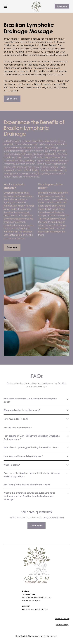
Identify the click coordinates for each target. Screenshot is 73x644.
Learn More (36, 525)
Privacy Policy (62, 625)
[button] (16, 6)
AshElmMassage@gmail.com (35, 609)
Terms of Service (62, 619)
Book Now (62, 6)
